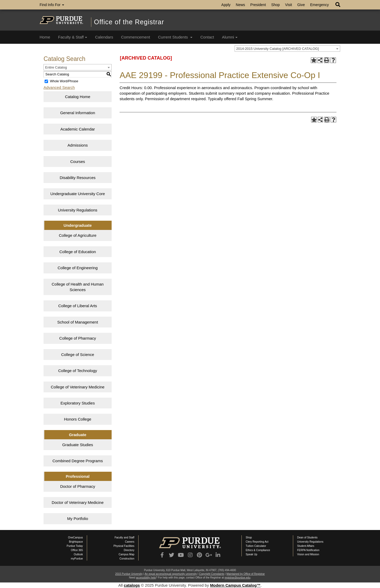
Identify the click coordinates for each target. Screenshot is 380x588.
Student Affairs (306, 546)
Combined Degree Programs (78, 461)
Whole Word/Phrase (64, 81)
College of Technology (78, 371)
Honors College (77, 419)
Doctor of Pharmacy (78, 486)
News (241, 5)
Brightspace (76, 542)
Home (45, 37)
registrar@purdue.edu (237, 578)
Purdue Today (75, 546)
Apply (226, 5)
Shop (276, 5)
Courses (78, 162)
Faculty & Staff (73, 37)
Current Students (175, 37)
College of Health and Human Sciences (78, 287)
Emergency (319, 5)
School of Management (78, 322)
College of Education (78, 252)
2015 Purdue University (129, 574)
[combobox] (287, 49)
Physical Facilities (124, 546)
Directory (129, 550)
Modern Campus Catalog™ (235, 585)
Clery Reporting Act (257, 542)
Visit (288, 5)
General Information (78, 113)
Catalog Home (78, 97)
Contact (207, 37)
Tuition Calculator (256, 546)
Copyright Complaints (212, 574)
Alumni (230, 37)
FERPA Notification (308, 550)
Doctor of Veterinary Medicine (78, 502)
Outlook (78, 554)
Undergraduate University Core (78, 194)
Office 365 (77, 550)
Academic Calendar (78, 129)
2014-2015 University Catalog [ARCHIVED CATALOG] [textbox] (277, 49)
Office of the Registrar (129, 22)
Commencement (136, 37)
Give (301, 5)
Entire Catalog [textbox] (56, 67)
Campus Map (127, 554)
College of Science (78, 355)
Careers (130, 542)
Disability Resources (78, 178)
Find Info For (52, 5)
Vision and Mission (308, 554)
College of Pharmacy (78, 338)
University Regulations (78, 210)
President (258, 5)
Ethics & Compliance (258, 550)
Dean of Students (307, 538)
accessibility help (146, 578)
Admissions (78, 145)
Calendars (104, 37)
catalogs (132, 585)
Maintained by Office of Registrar (246, 574)
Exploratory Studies (78, 403)
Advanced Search (59, 87)
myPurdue (77, 559)
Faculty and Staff (124, 538)
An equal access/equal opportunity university (171, 574)
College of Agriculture (78, 235)
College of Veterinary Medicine (77, 387)
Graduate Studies (78, 445)
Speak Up (251, 554)
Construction (127, 559)
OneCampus (75, 538)
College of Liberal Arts (78, 306)
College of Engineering (78, 268)
